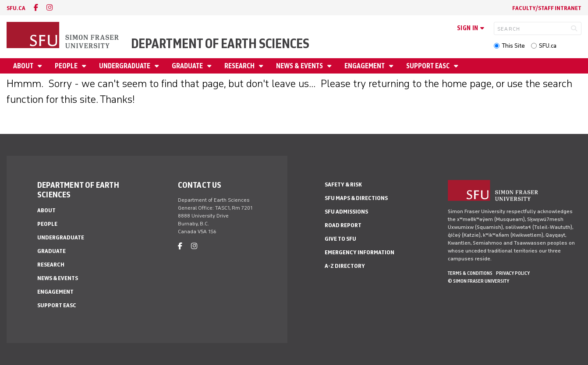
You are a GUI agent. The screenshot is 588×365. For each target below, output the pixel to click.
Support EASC (429, 66)
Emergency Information (360, 252)
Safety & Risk (343, 184)
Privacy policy (513, 273)
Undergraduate (125, 66)
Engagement (365, 66)
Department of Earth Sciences (220, 44)
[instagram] (50, 8)
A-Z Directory (345, 266)
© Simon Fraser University (478, 281)
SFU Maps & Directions (356, 198)
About (24, 66)
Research (240, 66)
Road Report (343, 225)
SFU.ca (548, 46)
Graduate (188, 66)
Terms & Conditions (470, 273)
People (67, 66)
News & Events (300, 66)
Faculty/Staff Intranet (547, 8)
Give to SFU (340, 239)
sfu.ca (16, 8)
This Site (513, 46)
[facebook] (36, 8)
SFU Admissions (346, 212)
